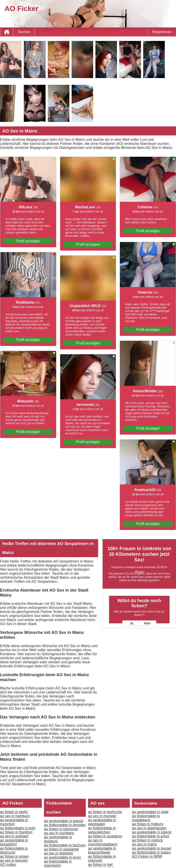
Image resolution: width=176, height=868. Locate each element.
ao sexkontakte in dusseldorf (14, 842)
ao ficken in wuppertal (61, 849)
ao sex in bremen (14, 860)
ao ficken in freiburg (148, 824)
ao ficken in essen (14, 856)
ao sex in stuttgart (14, 836)
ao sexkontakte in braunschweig (102, 850)
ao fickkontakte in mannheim (58, 863)
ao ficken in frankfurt (16, 832)
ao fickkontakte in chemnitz (102, 858)
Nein (147, 623)
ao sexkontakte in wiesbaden (102, 822)
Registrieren (162, 32)
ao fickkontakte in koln (18, 828)
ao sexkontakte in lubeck (152, 832)
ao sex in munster (102, 816)
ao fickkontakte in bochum (65, 845)
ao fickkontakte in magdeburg (146, 818)
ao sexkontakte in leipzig (64, 821)
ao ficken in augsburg (105, 836)
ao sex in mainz (144, 844)
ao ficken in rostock (147, 840)
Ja (131, 623)
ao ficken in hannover (61, 829)
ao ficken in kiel (100, 865)
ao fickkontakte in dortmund (14, 850)
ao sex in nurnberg (59, 833)
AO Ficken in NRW (147, 856)
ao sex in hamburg (15, 816)
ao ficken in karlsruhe (105, 812)
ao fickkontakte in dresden (65, 825)
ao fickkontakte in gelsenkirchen (102, 830)
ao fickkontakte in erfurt (151, 836)
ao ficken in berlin (14, 812)
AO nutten (8, 865)
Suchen (24, 32)
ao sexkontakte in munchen (14, 822)
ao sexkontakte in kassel (152, 848)
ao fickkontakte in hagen (151, 852)
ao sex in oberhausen (149, 828)
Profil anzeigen (28, 241)
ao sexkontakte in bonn (63, 857)
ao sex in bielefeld (58, 853)
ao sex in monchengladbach (103, 842)
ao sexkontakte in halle (150, 812)
